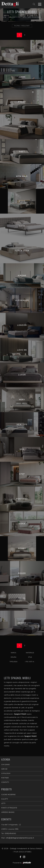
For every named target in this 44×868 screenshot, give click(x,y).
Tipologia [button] (14, 662)
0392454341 (11, 833)
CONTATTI (5, 782)
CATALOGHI (6, 773)
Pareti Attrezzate (9, 808)
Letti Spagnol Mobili (35, 17)
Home (5, 17)
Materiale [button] (30, 653)
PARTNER (5, 778)
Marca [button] (14, 653)
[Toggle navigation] (40, 4)
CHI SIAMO (6, 765)
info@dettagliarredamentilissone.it (20, 838)
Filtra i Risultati (22, 26)
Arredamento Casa (14, 17)
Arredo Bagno (8, 812)
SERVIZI (4, 769)
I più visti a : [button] (30, 662)
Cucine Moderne (8, 795)
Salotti (5, 799)
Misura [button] (14, 657)
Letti (24, 17)
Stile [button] (30, 657)
